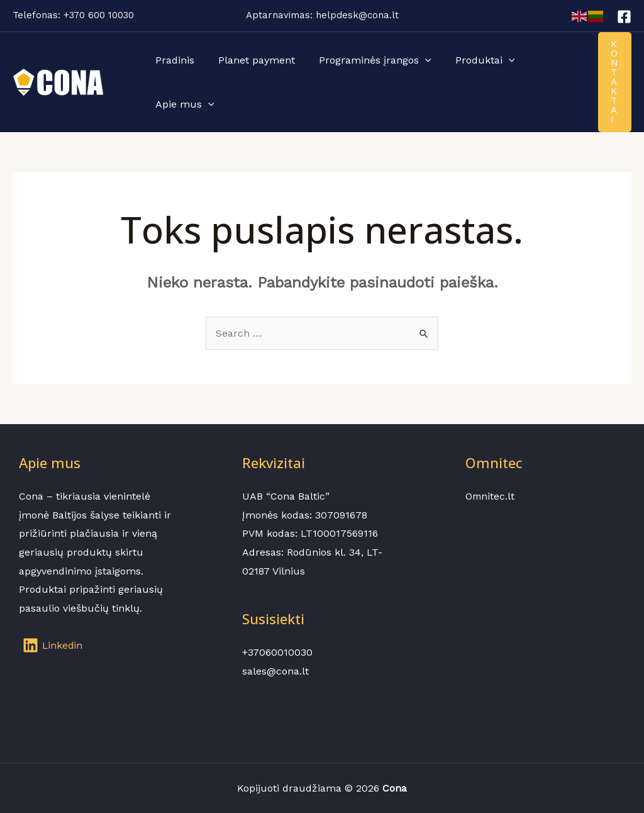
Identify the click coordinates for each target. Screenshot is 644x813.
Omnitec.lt (491, 496)
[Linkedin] (53, 645)
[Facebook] (624, 17)
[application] (416, 60)
